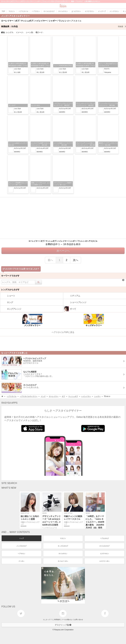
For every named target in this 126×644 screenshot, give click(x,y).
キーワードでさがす (10, 276)
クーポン (22, 561)
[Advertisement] (63, 218)
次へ (76, 260)
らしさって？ (47, 620)
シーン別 (30, 32)
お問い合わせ (79, 620)
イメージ (20, 32)
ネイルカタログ (104, 546)
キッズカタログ (63, 546)
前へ (50, 260)
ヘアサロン (22, 554)
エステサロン (104, 554)
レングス (10, 32)
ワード (40, 32)
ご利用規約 (57, 620)
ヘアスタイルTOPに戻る (63, 332)
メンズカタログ (22, 546)
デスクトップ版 (63, 625)
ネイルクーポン (63, 561)
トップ (22, 538)
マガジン (63, 538)
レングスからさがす (10, 290)
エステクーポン (104, 561)
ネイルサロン (63, 554)
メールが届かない (67, 620)
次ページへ (63, 251)
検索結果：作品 (64, 26)
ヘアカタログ (104, 538)
